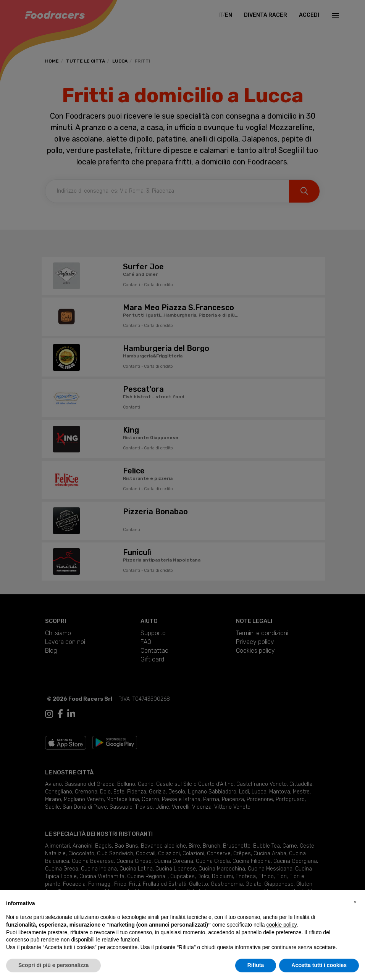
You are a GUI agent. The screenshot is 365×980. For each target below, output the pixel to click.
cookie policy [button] (282, 925)
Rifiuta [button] (256, 965)
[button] (355, 902)
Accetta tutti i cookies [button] (319, 965)
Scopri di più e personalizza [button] (53, 965)
